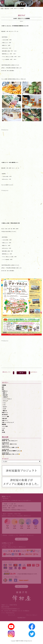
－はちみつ (4, 407)
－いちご (4, 403)
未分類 (3, 432)
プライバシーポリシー (32, 615)
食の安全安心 (5, 415)
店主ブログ (7, 9)
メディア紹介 (5, 426)
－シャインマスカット (7, 399)
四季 (3, 430)
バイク (3, 428)
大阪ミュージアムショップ (8, 422)
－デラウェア (5, 401)
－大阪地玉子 (5, 397)
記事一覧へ (21, 373)
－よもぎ (4, 409)
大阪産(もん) (5, 391)
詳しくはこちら (21, 539)
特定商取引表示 (21, 618)
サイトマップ (11, 615)
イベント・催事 (5, 417)
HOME (2, 9)
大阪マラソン (5, 421)
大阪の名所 (4, 419)
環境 (3, 389)
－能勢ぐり (4, 393)
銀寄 (3, 387)
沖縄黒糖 (4, 385)
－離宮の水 (4, 411)
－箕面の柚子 (5, 395)
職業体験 (4, 424)
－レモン (4, 405)
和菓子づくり (5, 413)
